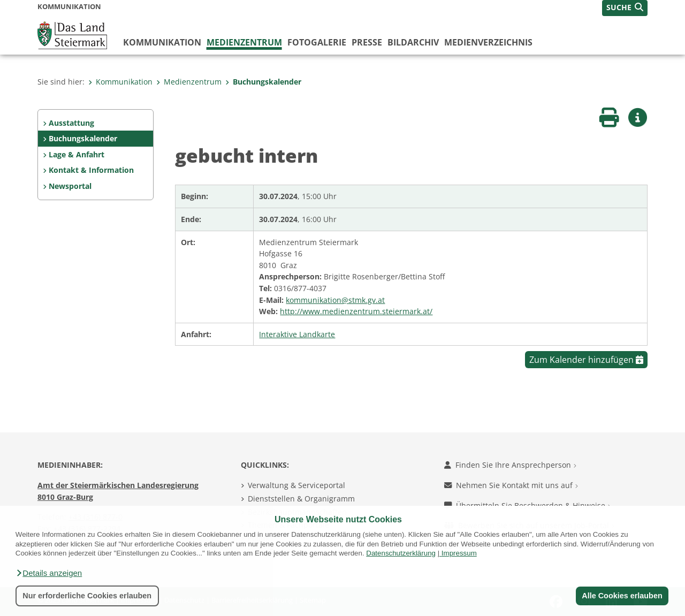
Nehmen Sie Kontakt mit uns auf (511, 485)
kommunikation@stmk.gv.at (335, 300)
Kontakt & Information (91, 170)
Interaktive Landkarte (297, 334)
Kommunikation (162, 42)
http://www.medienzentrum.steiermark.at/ (356, 311)
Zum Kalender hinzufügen (586, 360)
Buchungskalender (263, 82)
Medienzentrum (244, 42)
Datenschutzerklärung (401, 553)
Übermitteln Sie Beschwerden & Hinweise (527, 505)
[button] (49, 573)
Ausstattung (71, 123)
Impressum (459, 553)
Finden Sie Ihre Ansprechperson (510, 465)
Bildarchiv (413, 42)
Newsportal (70, 186)
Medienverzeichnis (488, 42)
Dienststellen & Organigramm (301, 499)
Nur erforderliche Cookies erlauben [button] (87, 596)
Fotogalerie (317, 42)
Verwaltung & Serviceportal (296, 485)
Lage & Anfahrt (77, 154)
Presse (367, 42)
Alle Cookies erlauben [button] (622, 596)
